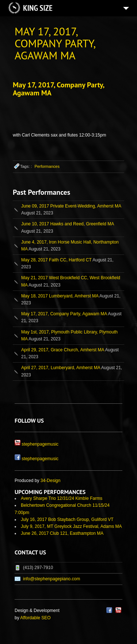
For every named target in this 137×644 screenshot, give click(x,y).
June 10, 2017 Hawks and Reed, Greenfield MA (68, 224)
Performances (47, 166)
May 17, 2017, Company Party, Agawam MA (58, 89)
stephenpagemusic (40, 444)
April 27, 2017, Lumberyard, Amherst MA (61, 368)
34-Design (51, 481)
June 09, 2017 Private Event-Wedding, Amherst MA (71, 206)
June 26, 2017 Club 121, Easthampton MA (62, 533)
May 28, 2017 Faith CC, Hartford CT (56, 260)
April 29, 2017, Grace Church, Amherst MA (63, 350)
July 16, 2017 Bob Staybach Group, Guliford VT (67, 519)
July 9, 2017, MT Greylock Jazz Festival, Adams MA (71, 526)
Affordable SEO (35, 618)
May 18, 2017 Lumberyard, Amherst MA (60, 296)
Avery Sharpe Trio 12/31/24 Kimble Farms (62, 498)
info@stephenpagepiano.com (52, 579)
